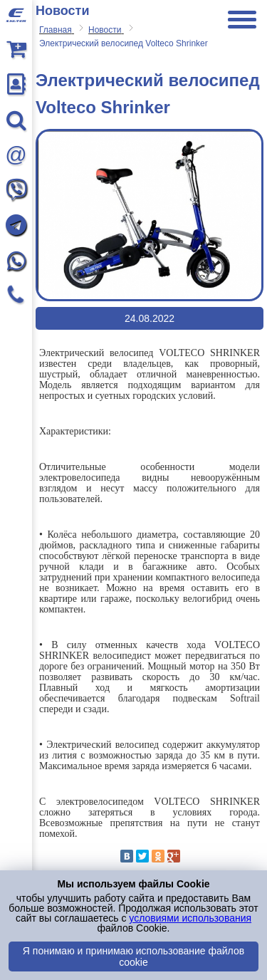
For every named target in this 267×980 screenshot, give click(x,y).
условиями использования (190, 918)
